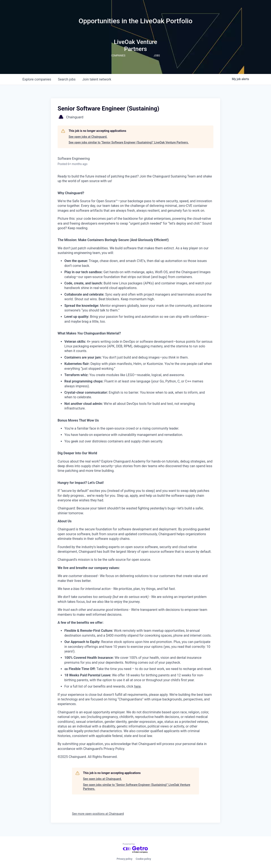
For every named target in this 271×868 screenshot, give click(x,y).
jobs (67, 79)
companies (37, 79)
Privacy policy (124, 859)
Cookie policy (143, 859)
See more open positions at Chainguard (98, 814)
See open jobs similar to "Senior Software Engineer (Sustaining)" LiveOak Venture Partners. (129, 142)
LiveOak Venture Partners (136, 45)
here (138, 686)
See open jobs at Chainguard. (88, 137)
